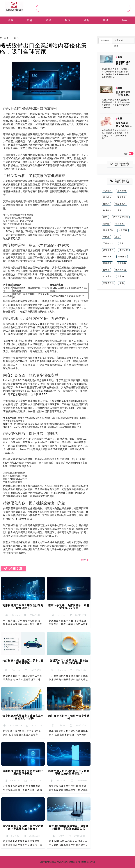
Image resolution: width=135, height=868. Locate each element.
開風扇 (121, 276)
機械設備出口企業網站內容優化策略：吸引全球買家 (43, 49)
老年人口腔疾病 (121, 217)
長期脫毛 (122, 257)
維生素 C (108, 257)
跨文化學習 (108, 250)
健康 (11, 20)
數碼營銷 (122, 191)
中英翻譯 (107, 191)
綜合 (87, 20)
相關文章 (13, 569)
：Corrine (13, 670)
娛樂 (117, 46)
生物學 (106, 270)
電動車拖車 (121, 204)
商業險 (106, 224)
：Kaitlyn (13, 781)
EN (11, 28)
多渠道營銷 (108, 283)
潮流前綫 (119, 40)
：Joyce (59, 615)
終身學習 (123, 230)
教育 (30, 20)
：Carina (13, 615)
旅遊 (49, 20)
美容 (105, 20)
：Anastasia (13, 725)
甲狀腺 (106, 237)
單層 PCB (108, 230)
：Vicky (13, 836)
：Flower (59, 670)
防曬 (122, 283)
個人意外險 (121, 270)
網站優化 (124, 250)
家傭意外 (122, 197)
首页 (7, 38)
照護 (120, 210)
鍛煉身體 (107, 210)
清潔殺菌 (107, 263)
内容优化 (77, 427)
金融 (124, 20)
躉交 (117, 237)
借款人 (106, 204)
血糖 (105, 217)
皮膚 (122, 243)
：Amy (59, 836)
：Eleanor (59, 781)
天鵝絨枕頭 (108, 243)
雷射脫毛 (120, 224)
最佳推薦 (105, 40)
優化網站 (107, 197)
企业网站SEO (39, 394)
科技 (68, 20)
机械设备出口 (24, 519)
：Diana (59, 725)
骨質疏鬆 (122, 263)
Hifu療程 (107, 276)
